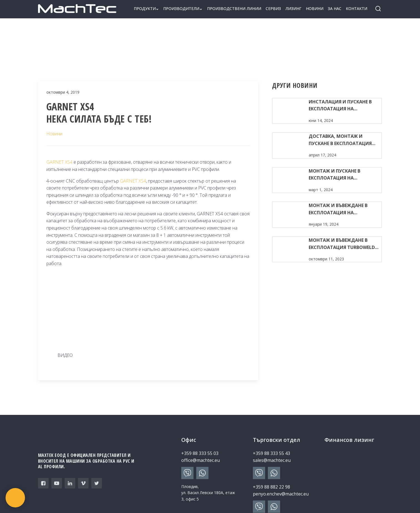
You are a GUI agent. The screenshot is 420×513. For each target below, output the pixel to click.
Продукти (146, 8)
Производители (183, 8)
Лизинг (293, 8)
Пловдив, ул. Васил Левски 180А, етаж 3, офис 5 (208, 493)
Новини (315, 8)
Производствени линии (234, 8)
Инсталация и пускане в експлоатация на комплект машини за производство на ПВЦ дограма (340, 106)
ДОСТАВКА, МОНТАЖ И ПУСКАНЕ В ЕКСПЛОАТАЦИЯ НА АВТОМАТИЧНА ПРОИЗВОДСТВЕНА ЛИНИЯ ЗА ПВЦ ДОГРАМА (343, 140)
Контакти (357, 8)
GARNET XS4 (59, 162)
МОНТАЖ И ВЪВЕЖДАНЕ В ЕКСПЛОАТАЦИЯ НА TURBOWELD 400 (338, 209)
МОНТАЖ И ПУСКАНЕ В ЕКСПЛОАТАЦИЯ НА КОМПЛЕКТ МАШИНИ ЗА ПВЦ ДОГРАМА (342, 175)
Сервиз (273, 8)
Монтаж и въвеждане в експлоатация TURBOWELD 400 (342, 244)
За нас (335, 8)
